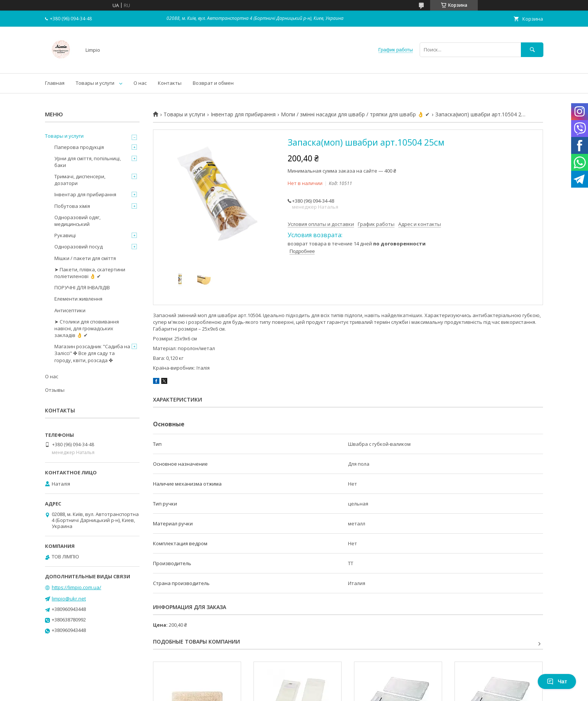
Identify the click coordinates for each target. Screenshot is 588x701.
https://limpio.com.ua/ (76, 587)
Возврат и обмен (213, 83)
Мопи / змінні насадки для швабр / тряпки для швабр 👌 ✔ (355, 114)
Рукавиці (65, 235)
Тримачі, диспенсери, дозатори (80, 180)
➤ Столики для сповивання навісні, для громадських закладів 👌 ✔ (87, 328)
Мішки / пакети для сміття (85, 258)
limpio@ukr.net (69, 599)
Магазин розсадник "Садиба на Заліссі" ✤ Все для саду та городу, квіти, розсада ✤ (92, 353)
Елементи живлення (78, 299)
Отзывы (55, 390)
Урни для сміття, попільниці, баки (88, 162)
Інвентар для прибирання (243, 114)
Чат (557, 681)
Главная (55, 83)
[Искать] (532, 50)
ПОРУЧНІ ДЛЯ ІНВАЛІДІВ (82, 287)
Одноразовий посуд (79, 247)
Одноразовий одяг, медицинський (77, 221)
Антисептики (70, 310)
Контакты (170, 83)
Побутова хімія (72, 206)
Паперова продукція (79, 147)
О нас (140, 83)
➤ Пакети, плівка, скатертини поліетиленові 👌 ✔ (90, 273)
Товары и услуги (95, 83)
